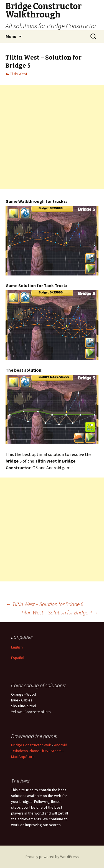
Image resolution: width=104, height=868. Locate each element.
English (17, 647)
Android (61, 745)
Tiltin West (19, 74)
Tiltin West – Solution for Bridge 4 (60, 612)
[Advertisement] (52, 137)
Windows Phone (26, 751)
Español (18, 658)
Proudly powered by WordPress (52, 857)
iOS (45, 751)
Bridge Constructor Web (31, 745)
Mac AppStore (23, 757)
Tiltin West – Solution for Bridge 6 (44, 604)
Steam (56, 751)
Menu (11, 36)
